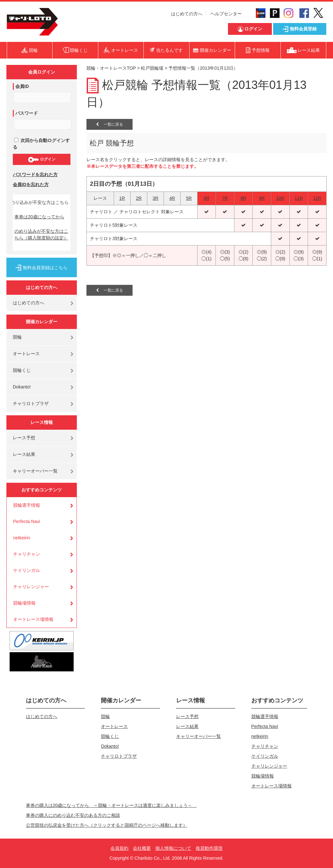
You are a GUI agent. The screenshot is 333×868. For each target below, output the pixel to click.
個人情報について (173, 848)
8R (243, 198)
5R (189, 198)
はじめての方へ (187, 14)
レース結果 (24, 454)
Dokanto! (22, 387)
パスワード (27, 113)
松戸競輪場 (152, 68)
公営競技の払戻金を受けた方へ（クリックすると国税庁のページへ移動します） (107, 825)
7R (225, 198)
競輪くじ (22, 370)
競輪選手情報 (27, 505)
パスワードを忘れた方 (35, 175)
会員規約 (119, 848)
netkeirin (22, 538)
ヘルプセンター (226, 14)
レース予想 (24, 438)
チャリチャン (27, 554)
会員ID (22, 86)
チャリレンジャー (31, 587)
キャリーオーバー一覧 (35, 471)
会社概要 (142, 848)
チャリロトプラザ (31, 403)
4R (172, 198)
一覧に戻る (110, 124)
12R (317, 198)
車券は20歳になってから (39, 217)
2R (139, 198)
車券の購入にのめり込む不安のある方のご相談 (73, 815)
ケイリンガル (27, 570)
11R (299, 198)
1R (122, 198)
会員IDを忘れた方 (31, 184)
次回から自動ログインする (41, 144)
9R (262, 198)
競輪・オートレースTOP (111, 68)
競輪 (17, 337)
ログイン (41, 160)
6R (207, 198)
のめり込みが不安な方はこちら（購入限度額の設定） (41, 235)
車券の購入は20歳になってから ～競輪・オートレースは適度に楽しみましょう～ (111, 805)
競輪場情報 (24, 603)
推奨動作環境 (209, 848)
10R (280, 198)
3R (156, 198)
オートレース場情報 (33, 619)
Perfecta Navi (27, 521)
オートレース (26, 354)
